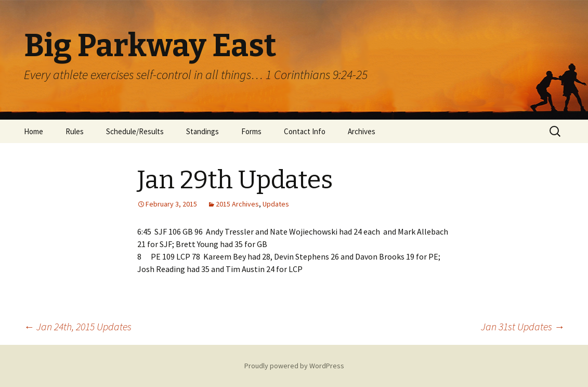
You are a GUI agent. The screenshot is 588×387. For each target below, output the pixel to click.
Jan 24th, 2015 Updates (78, 326)
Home (34, 131)
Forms (251, 131)
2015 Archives (237, 204)
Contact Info (305, 131)
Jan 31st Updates (523, 326)
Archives (362, 131)
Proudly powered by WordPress (294, 366)
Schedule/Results (135, 131)
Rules (75, 131)
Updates (276, 204)
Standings (202, 131)
